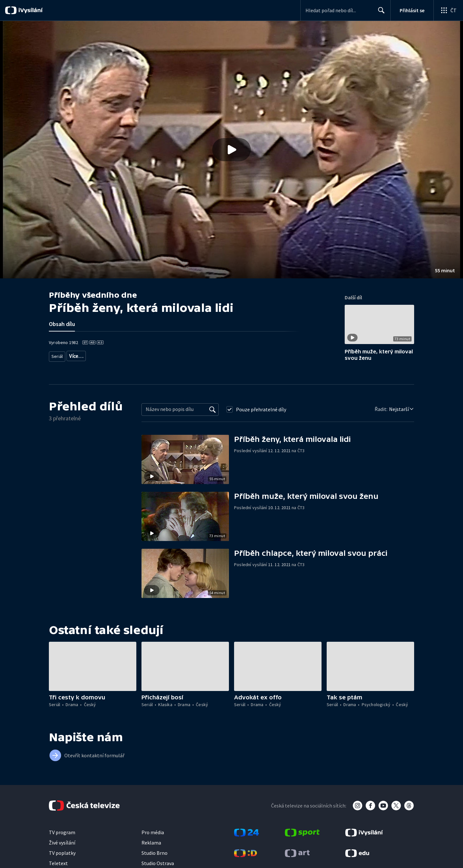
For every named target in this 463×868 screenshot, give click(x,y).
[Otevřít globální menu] (448, 10)
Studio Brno (154, 853)
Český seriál (119, 355)
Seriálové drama (85, 355)
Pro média (153, 832)
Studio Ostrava (158, 863)
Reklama (151, 843)
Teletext (58, 863)
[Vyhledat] (213, 409)
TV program (62, 832)
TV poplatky (62, 853)
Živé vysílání (62, 843)
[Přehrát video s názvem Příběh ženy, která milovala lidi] (232, 150)
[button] (232, 150)
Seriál (57, 355)
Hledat (380, 13)
